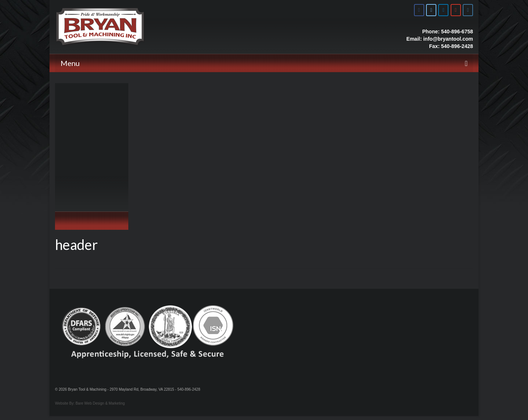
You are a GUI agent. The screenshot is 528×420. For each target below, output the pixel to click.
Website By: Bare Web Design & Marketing (90, 403)
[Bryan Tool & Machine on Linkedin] (443, 10)
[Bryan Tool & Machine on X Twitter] (431, 10)
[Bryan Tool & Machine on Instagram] (468, 10)
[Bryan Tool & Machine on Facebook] (419, 10)
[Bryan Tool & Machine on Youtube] (456, 10)
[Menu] (264, 63)
